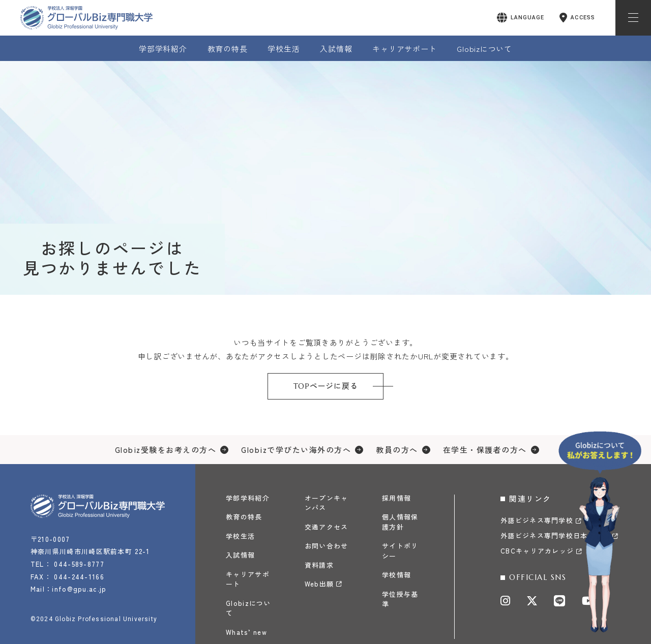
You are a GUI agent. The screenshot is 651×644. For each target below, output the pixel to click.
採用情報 (396, 498)
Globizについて (484, 49)
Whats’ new (246, 632)
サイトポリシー (400, 551)
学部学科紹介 (163, 49)
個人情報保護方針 (400, 522)
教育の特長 (228, 49)
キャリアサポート (404, 49)
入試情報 (336, 49)
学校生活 (284, 49)
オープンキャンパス (327, 503)
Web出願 (319, 584)
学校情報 (396, 575)
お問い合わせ (327, 546)
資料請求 (319, 565)
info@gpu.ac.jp (80, 589)
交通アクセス (327, 527)
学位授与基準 (400, 599)
